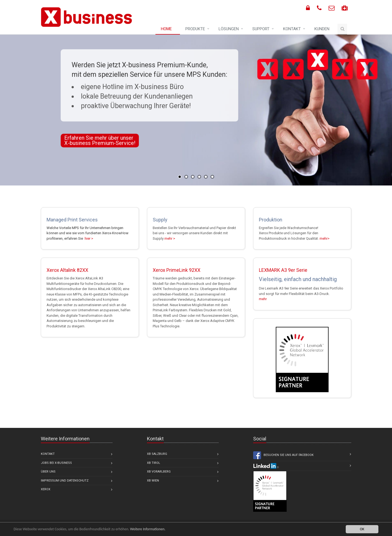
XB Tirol (154, 463)
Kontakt (292, 29)
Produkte (195, 29)
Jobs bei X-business (56, 463)
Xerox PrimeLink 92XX (177, 270)
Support (261, 29)
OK (362, 529)
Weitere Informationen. (148, 529)
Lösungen (229, 29)
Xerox (46, 489)
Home (166, 29)
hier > (88, 238)
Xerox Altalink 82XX (67, 270)
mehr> (324, 238)
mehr (263, 299)
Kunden (322, 29)
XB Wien (153, 481)
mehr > (170, 238)
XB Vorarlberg (159, 472)
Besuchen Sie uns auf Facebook (283, 455)
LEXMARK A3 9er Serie (283, 270)
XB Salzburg (157, 454)
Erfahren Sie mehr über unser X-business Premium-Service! (100, 140)
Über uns (48, 472)
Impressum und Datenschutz (65, 481)
